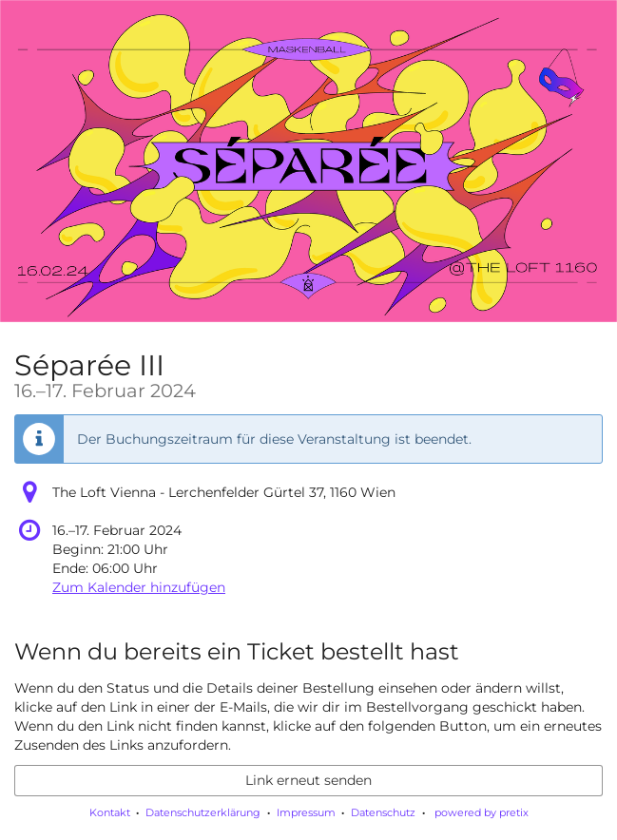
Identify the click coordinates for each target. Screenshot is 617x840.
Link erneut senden (308, 780)
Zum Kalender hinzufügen (139, 587)
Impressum (306, 812)
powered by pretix (482, 812)
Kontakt (110, 812)
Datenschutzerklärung (203, 812)
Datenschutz (383, 812)
